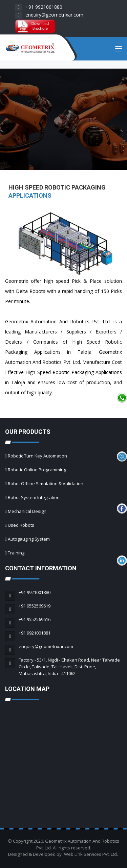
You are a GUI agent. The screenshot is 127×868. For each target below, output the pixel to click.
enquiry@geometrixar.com (49, 15)
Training (16, 553)
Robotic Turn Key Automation (37, 456)
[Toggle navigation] (119, 50)
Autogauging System (29, 539)
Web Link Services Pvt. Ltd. (91, 854)
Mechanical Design (27, 511)
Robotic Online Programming (37, 470)
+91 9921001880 (39, 7)
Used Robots (21, 525)
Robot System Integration (34, 497)
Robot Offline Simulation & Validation (46, 483)
